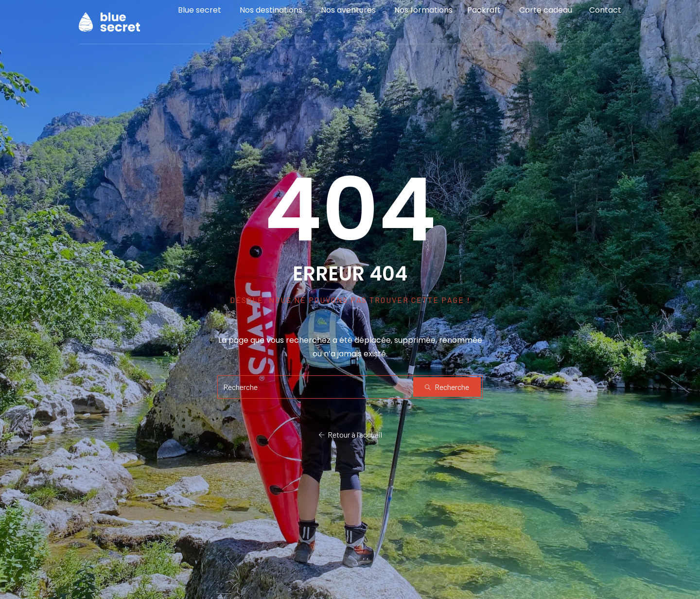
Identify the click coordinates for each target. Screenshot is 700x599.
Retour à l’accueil (350, 435)
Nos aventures (348, 17)
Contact (605, 17)
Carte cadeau (546, 17)
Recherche (447, 387)
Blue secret (200, 17)
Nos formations (423, 17)
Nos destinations (271, 17)
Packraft (484, 17)
